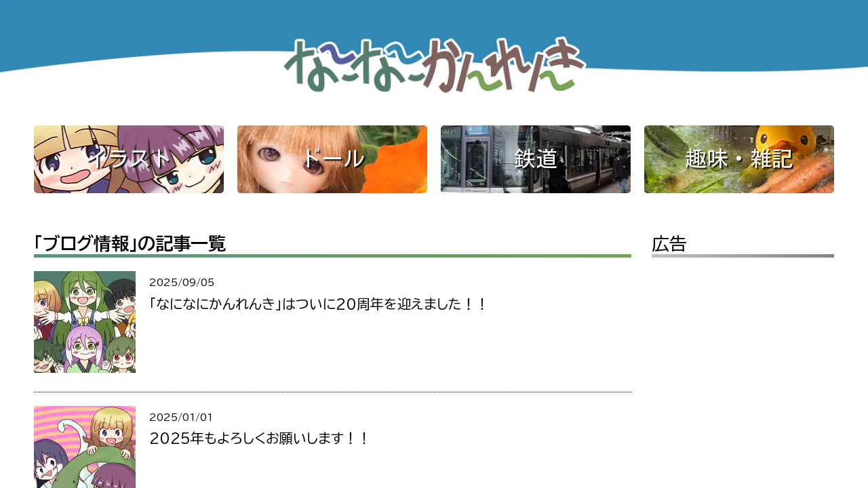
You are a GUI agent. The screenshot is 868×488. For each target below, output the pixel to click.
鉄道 (536, 159)
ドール (332, 159)
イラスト (129, 159)
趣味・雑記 (739, 159)
